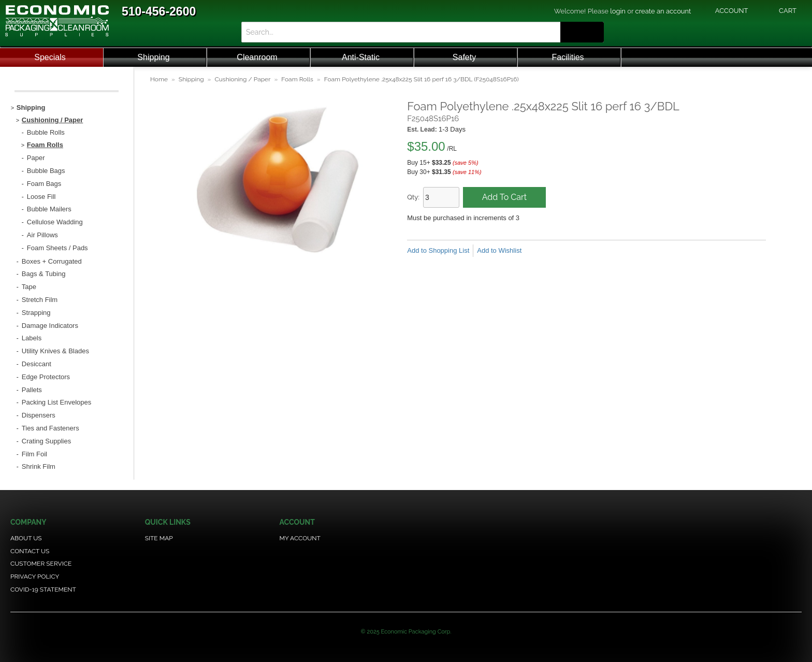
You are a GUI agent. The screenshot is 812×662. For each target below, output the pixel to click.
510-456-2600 (159, 11)
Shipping (153, 57)
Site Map (159, 538)
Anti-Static (361, 57)
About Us (26, 538)
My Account (300, 538)
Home (159, 79)
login (618, 11)
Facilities (568, 57)
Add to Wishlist (499, 250)
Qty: (413, 197)
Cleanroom (257, 57)
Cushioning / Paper (242, 79)
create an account (663, 11)
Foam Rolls (297, 79)
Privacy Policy (35, 577)
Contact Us (30, 551)
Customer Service (41, 564)
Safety (464, 57)
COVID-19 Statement (43, 589)
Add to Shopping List (438, 250)
